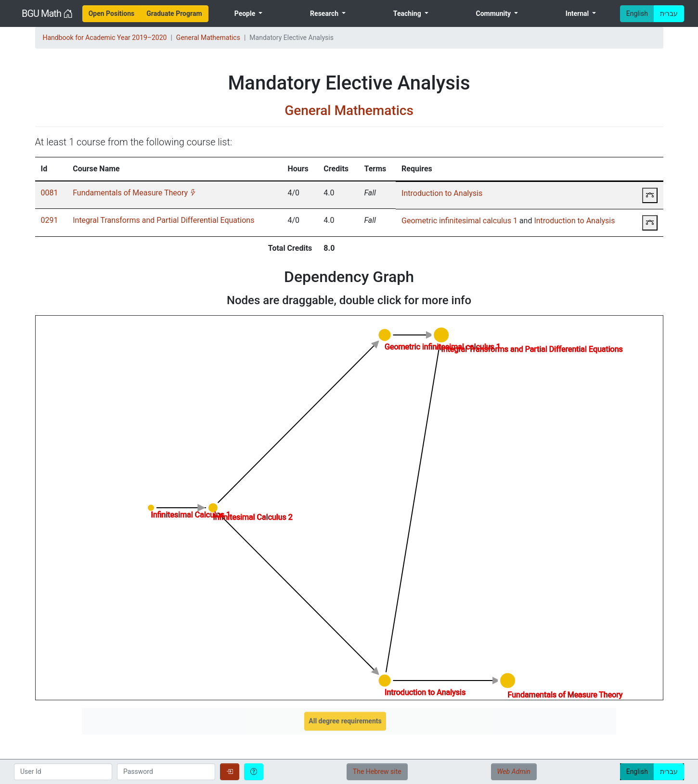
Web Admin (514, 771)
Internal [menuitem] (578, 13)
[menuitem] (112, 14)
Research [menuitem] (325, 13)
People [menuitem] (246, 13)
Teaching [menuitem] (408, 13)
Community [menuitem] (494, 13)
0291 (50, 220)
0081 (50, 193)
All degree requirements (345, 721)
